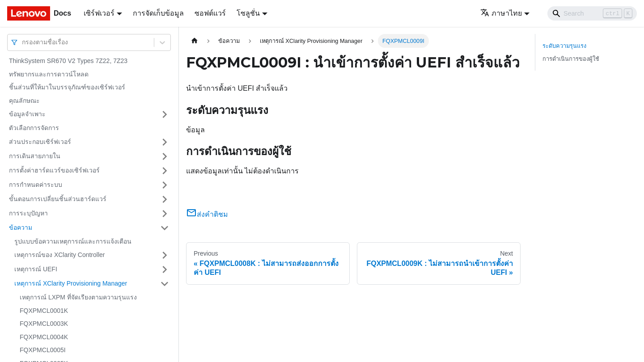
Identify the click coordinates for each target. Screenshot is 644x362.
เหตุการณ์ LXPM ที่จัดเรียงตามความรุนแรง (78, 297)
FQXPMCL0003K (44, 324)
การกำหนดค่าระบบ (36, 185)
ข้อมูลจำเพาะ (27, 114)
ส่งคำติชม (207, 214)
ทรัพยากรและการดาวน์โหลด (49, 74)
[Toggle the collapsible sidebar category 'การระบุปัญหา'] (165, 214)
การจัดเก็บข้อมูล (158, 13)
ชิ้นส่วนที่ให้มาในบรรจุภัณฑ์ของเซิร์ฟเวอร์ (67, 87)
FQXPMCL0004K (44, 337)
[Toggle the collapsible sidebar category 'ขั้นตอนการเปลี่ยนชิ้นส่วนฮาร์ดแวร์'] (165, 199)
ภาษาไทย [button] (501, 13)
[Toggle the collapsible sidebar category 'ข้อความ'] (165, 228)
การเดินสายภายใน (35, 156)
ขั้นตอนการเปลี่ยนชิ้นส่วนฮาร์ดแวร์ (58, 199)
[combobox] (23, 42)
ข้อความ (21, 227)
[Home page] (195, 41)
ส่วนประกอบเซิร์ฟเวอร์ (40, 142)
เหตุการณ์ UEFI (36, 269)
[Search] (592, 13)
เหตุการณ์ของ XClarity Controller (59, 255)
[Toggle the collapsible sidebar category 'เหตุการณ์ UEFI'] (165, 269)
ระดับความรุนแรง (564, 46)
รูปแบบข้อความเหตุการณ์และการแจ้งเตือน (73, 241)
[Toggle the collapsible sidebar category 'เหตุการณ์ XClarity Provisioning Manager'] (165, 284)
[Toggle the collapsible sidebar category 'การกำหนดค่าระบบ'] (165, 185)
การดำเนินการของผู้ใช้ (571, 59)
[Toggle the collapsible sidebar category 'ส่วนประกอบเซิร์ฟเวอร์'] (165, 142)
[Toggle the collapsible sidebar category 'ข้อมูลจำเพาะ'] (165, 114)
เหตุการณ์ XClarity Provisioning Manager (71, 283)
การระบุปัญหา (28, 213)
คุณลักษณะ (24, 101)
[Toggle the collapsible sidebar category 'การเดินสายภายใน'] (165, 156)
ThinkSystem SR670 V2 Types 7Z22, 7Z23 (68, 61)
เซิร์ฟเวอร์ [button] (99, 13)
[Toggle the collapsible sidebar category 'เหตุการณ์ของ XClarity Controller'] (165, 255)
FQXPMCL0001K (44, 311)
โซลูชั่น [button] (248, 13)
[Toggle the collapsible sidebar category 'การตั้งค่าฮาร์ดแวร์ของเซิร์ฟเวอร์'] (165, 171)
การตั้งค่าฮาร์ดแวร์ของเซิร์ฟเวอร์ (54, 170)
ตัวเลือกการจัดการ (34, 128)
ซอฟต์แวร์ (210, 13)
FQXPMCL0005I (43, 350)
